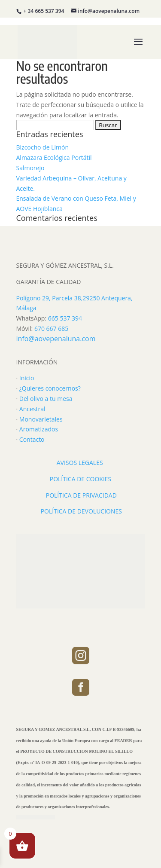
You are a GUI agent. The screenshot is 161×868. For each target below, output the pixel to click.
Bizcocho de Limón (43, 147)
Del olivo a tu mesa (46, 399)
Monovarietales (41, 419)
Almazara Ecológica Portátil (54, 157)
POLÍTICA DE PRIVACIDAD (81, 495)
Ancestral (32, 409)
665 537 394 (65, 318)
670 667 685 (51, 329)
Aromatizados (39, 429)
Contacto (32, 439)
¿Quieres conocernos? (50, 388)
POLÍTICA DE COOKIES (81, 479)
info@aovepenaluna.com (56, 339)
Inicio (27, 378)
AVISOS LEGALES (80, 463)
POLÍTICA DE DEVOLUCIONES (81, 511)
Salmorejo (30, 168)
